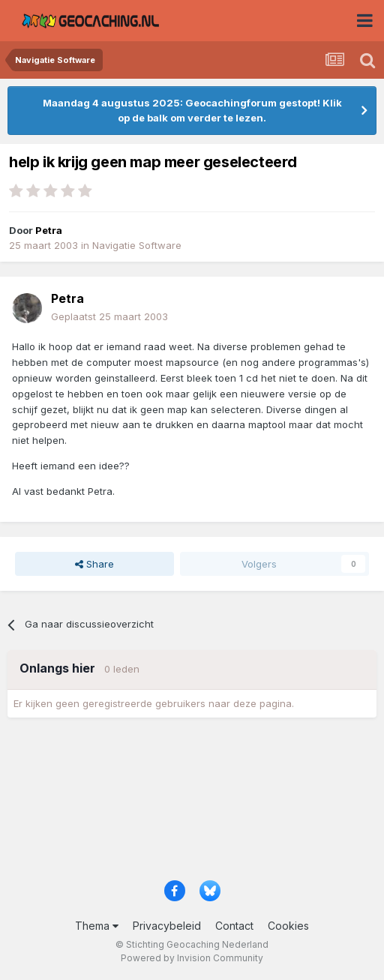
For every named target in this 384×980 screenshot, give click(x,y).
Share (94, 564)
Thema (97, 926)
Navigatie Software (137, 245)
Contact (234, 926)
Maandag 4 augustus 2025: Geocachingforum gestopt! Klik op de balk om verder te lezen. (192, 110)
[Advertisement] (192, 804)
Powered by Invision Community (192, 958)
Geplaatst (109, 316)
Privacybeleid (167, 926)
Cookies (288, 926)
